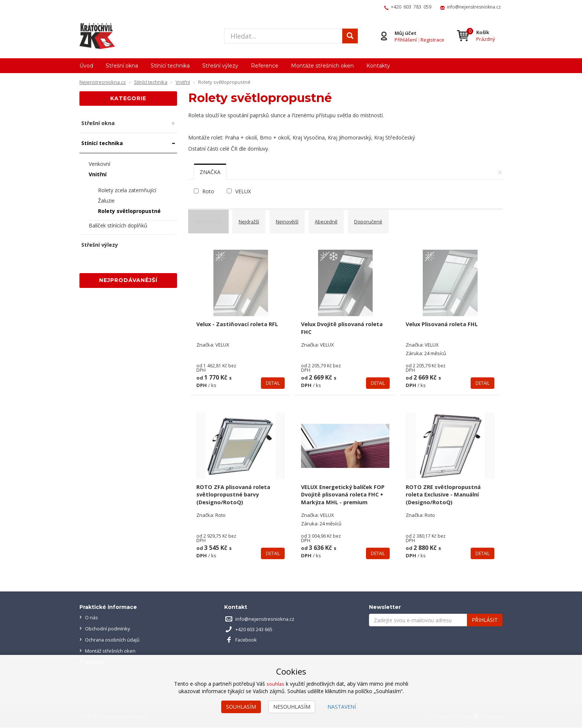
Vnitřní (98, 174)
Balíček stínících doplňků (118, 225)
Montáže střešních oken (322, 66)
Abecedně (344, 219)
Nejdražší (258, 219)
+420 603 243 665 (257, 629)
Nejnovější (301, 219)
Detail (272, 375)
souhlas (275, 684)
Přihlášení (405, 39)
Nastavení (342, 707)
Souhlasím (241, 707)
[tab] (210, 172)
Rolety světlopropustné (129, 211)
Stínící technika (170, 66)
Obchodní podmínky (109, 629)
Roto (208, 191)
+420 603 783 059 (411, 7)
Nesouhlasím (292, 707)
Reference (265, 66)
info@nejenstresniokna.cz (474, 7)
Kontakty (378, 66)
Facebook (247, 640)
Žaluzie (106, 201)
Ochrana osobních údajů (115, 640)
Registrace (431, 39)
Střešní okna (122, 66)
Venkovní (99, 164)
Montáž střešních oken (113, 651)
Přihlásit (485, 620)
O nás (92, 618)
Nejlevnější (212, 219)
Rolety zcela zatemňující (127, 190)
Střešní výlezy (220, 66)
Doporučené (390, 219)
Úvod (86, 66)
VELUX (243, 191)
